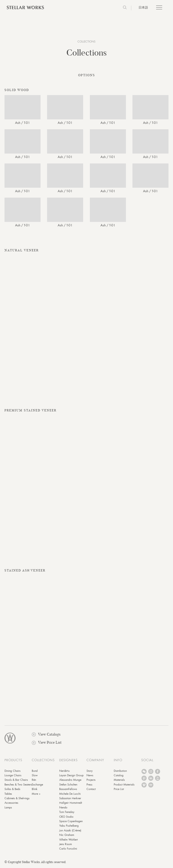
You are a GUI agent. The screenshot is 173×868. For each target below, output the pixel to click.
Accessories (11, 804)
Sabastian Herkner (70, 799)
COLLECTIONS (86, 42)
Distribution (120, 772)
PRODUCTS (13, 761)
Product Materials (124, 785)
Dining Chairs (13, 772)
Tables (8, 795)
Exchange (37, 785)
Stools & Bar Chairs (16, 781)
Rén (34, 781)
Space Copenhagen (71, 822)
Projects (91, 781)
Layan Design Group (71, 777)
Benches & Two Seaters (18, 785)
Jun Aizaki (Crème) (70, 831)
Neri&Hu (64, 772)
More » (36, 795)
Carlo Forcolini (68, 850)
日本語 (143, 7)
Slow (35, 777)
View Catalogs (46, 735)
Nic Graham (67, 836)
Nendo (63, 808)
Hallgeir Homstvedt (71, 804)
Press (89, 785)
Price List (119, 790)
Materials (119, 781)
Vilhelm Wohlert (68, 841)
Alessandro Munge (70, 781)
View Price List (47, 744)
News (90, 777)
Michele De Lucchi (70, 795)
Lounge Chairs (13, 777)
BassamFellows (68, 790)
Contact (91, 790)
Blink (35, 790)
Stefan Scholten (68, 785)
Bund (35, 772)
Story (90, 772)
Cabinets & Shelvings (17, 799)
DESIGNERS (68, 761)
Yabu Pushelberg (69, 827)
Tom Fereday (67, 813)
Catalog (119, 777)
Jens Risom (66, 845)
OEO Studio (66, 818)
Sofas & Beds (12, 790)
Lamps (8, 808)
